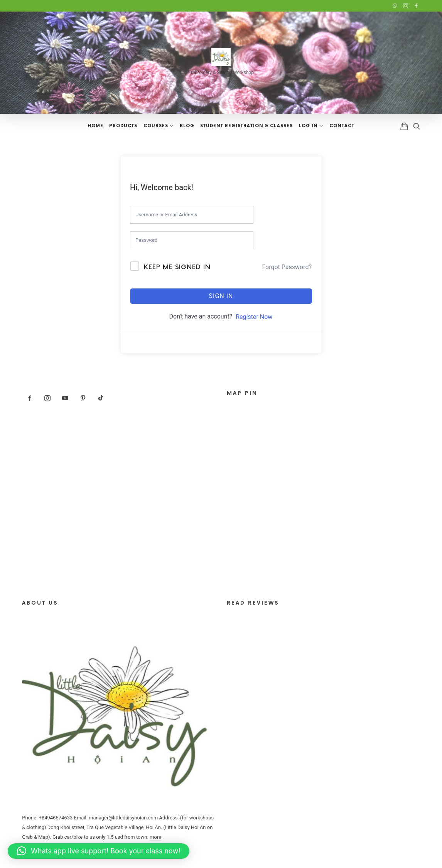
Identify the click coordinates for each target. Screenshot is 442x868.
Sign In (221, 296)
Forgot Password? (287, 267)
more (155, 837)
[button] (99, 851)
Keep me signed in (177, 267)
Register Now (254, 317)
